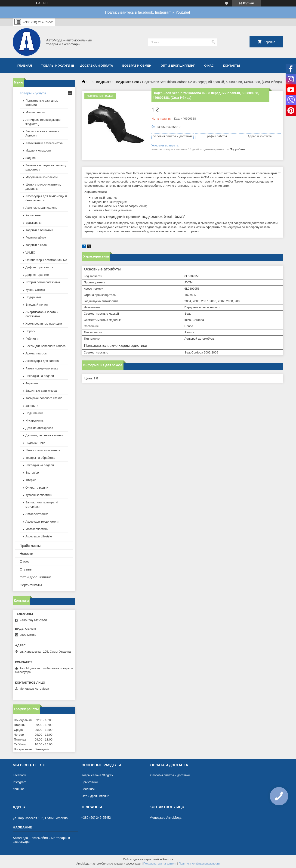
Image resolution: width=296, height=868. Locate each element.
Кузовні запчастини (39, 495)
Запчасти (32, 406)
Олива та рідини (37, 488)
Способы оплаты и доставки (170, 775)
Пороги (30, 331)
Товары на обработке (40, 458)
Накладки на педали (40, 376)
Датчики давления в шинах (44, 435)
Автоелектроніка (37, 514)
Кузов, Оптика (35, 290)
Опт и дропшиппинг (178, 66)
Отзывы (26, 569)
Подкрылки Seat (127, 82)
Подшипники (34, 413)
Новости (26, 553)
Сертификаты (31, 585)
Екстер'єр (32, 473)
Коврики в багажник (39, 230)
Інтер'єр (31, 480)
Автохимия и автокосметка (44, 143)
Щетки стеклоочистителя (43, 450)
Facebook (19, 775)
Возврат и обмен (137, 66)
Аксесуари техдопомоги (42, 522)
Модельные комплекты (42, 177)
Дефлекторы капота (39, 267)
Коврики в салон (37, 245)
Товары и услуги (56, 66)
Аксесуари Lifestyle (39, 536)
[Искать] (213, 42)
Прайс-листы (30, 546)
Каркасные (33, 215)
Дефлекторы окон (38, 275)
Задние (31, 158)
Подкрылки (103, 82)
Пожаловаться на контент (160, 864)
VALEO (30, 253)
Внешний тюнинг (37, 305)
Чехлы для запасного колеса (45, 346)
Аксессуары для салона (42, 361)
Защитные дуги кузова (41, 391)
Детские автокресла (39, 428)
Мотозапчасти (35, 112)
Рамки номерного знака (42, 368)
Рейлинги (32, 339)
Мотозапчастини (37, 529)
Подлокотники (35, 443)
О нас (209, 66)
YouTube (19, 789)
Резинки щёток (36, 237)
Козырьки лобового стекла (44, 398)
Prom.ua (168, 859)
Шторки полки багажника (43, 282)
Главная (25, 66)
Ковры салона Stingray (97, 775)
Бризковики (33, 223)
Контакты (231, 66)
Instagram (19, 782)
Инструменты (35, 420)
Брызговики (89, 782)
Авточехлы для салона (41, 208)
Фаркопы (32, 383)
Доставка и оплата (97, 66)
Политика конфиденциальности (199, 864)
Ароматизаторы (36, 353)
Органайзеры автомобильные (46, 260)
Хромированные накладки (44, 324)
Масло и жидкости (38, 150)
